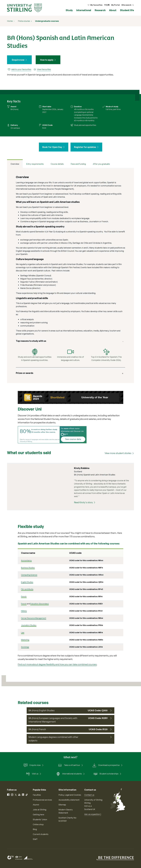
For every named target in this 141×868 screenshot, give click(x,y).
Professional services (42, 800)
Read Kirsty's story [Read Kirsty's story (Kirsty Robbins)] (83, 502)
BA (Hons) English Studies (42, 710)
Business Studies (28, 568)
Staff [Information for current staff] (35, 839)
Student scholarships (106, 774)
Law (23, 632)
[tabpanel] (70, 276)
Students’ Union (40, 819)
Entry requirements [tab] (35, 164)
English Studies (27, 582)
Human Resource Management (34, 618)
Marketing (25, 640)
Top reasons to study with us (31, 341)
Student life (127, 10)
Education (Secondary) (39, 604)
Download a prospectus (106, 765)
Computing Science (29, 575)
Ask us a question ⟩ (93, 814)
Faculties (37, 795)
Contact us (89, 795)
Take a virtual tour (69, 765)
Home (10, 21)
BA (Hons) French (37, 729)
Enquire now (18, 60)
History (24, 611)
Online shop (38, 824)
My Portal (115, 5)
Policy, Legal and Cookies (70, 795)
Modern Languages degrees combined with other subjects (53, 739)
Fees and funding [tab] (78, 164)
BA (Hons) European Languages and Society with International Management (53, 720)
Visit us (32, 774)
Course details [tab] (57, 164)
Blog (35, 829)
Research (100, 10)
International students (69, 774)
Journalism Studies (29, 625)
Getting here (38, 815)
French (24, 596)
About (113, 10)
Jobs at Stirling (40, 810)
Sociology (25, 647)
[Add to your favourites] (19, 70)
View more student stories (118, 453)
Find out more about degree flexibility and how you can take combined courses (57, 664)
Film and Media (27, 589)
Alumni (36, 805)
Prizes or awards (25, 373)
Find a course (24, 21)
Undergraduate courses (47, 21)
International (84, 10)
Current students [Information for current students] (41, 834)
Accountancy (26, 560)
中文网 (107, 5)
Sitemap (62, 805)
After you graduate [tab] (101, 164)
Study (69, 10)
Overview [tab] (15, 164)
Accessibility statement (69, 800)
